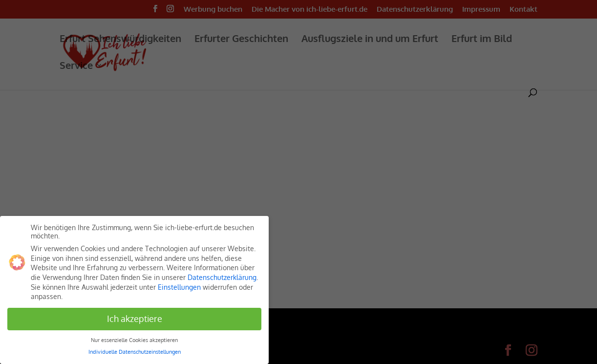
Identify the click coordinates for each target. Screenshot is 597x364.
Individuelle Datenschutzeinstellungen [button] (135, 352)
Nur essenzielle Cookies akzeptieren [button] (134, 340)
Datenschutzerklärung (222, 277)
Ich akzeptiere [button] (135, 319)
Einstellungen (179, 287)
